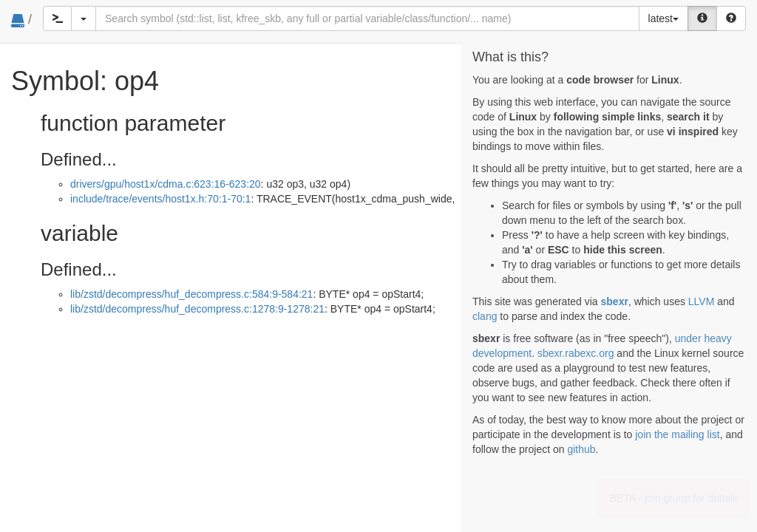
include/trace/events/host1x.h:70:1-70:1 (160, 199)
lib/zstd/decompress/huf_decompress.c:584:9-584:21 (191, 294)
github (581, 449)
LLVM (702, 301)
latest (663, 18)
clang (485, 316)
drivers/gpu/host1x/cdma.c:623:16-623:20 (166, 184)
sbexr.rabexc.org (576, 353)
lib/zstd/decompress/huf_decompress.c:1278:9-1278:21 (197, 309)
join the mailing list (677, 434)
